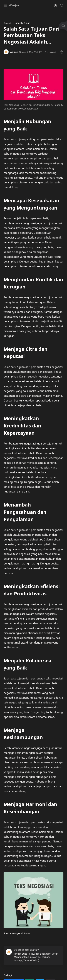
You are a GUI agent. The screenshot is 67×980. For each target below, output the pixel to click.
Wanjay (14, 5)
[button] (56, 5)
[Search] (62, 5)
